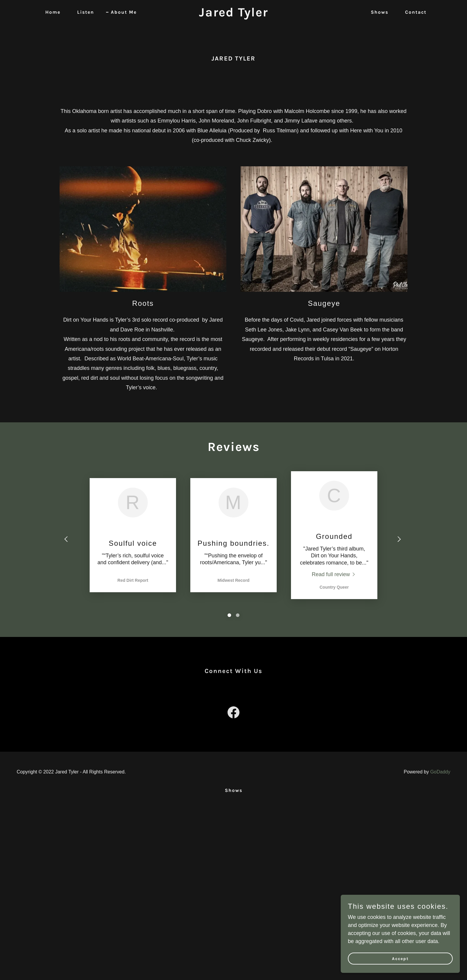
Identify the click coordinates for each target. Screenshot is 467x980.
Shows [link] (380, 12)
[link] (233, 15)
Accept (400, 959)
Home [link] (53, 12)
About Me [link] (124, 12)
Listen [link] (86, 12)
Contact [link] (416, 12)
